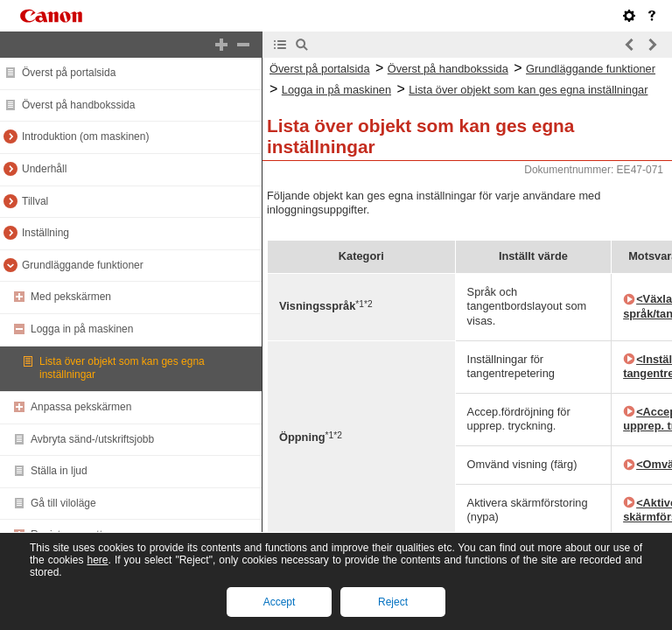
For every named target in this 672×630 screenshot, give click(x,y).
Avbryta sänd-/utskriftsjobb (92, 439)
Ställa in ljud (59, 471)
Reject (393, 602)
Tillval (35, 201)
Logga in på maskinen (82, 329)
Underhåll (44, 169)
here (97, 560)
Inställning (45, 233)
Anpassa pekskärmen (81, 407)
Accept (280, 602)
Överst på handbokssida (78, 105)
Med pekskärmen (71, 297)
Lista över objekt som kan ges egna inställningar (528, 90)
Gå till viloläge (63, 503)
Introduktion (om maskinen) (85, 136)
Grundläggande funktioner (83, 265)
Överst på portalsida (69, 73)
